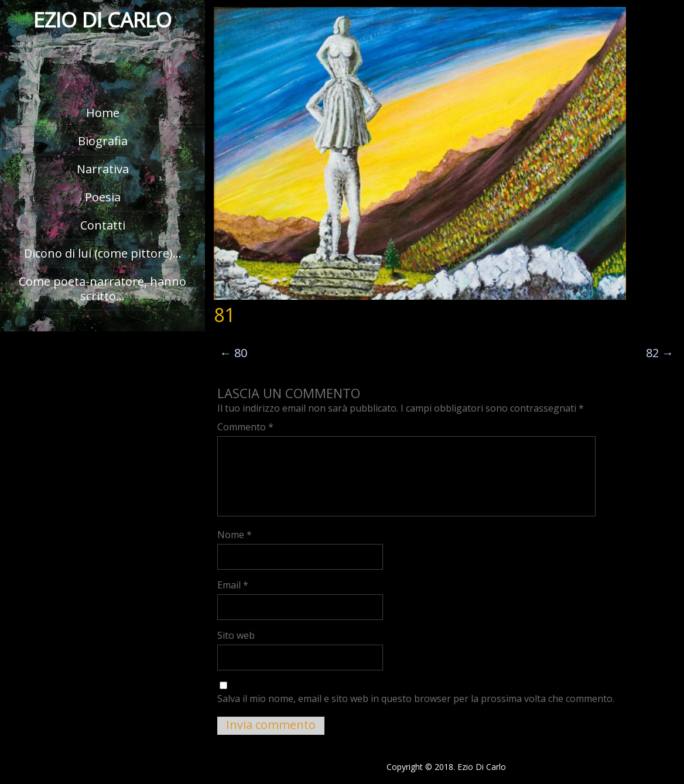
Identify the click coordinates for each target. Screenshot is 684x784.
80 (233, 353)
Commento (245, 427)
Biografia (103, 141)
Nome (235, 535)
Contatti (103, 225)
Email (233, 585)
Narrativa (103, 169)
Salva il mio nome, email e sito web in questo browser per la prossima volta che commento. (416, 699)
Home (103, 113)
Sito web (236, 635)
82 (660, 353)
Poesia (103, 197)
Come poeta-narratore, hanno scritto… (102, 289)
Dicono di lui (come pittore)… (103, 253)
